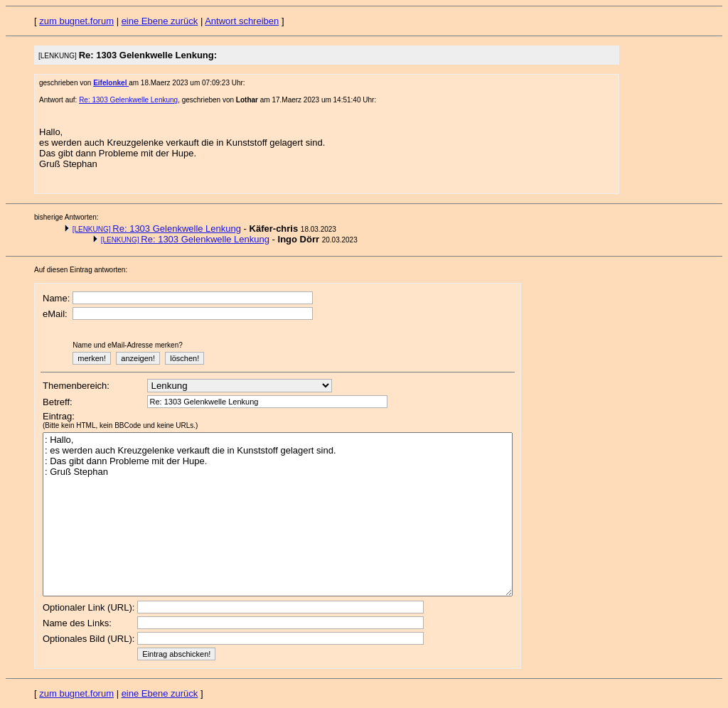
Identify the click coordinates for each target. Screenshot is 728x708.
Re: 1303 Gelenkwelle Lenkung (128, 100)
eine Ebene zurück (160, 21)
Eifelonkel (111, 83)
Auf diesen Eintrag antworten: (81, 270)
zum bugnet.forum (76, 21)
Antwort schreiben (242, 21)
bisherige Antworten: (66, 217)
